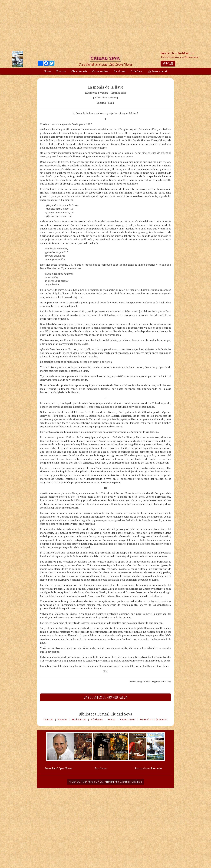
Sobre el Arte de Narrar (153, 719)
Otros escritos (101, 71)
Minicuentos (79, 719)
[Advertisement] (106, 25)
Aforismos (97, 719)
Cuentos (48, 719)
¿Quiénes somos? (157, 71)
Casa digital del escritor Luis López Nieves (106, 64)
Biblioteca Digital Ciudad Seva (105, 714)
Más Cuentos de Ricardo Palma (106, 697)
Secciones (120, 71)
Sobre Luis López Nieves (59, 768)
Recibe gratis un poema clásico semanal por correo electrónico (106, 782)
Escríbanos (101, 768)
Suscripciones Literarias (148, 768)
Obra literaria (79, 71)
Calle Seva (137, 71)
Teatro (111, 719)
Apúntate (168, 64)
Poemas (62, 719)
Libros (47, 71)
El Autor (61, 71)
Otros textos (128, 719)
